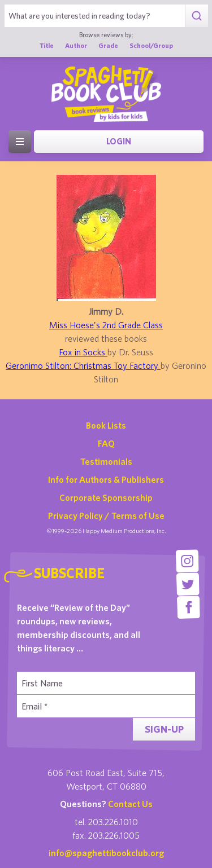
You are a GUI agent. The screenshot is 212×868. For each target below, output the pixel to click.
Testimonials (106, 461)
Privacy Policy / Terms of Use (106, 515)
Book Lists (106, 425)
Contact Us (130, 804)
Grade (108, 45)
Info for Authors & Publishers (106, 479)
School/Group (151, 45)
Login (119, 141)
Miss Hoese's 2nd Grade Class (106, 325)
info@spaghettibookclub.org (106, 853)
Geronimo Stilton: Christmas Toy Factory (83, 365)
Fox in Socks (83, 352)
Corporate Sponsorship (106, 497)
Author (76, 45)
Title (47, 45)
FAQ (106, 443)
